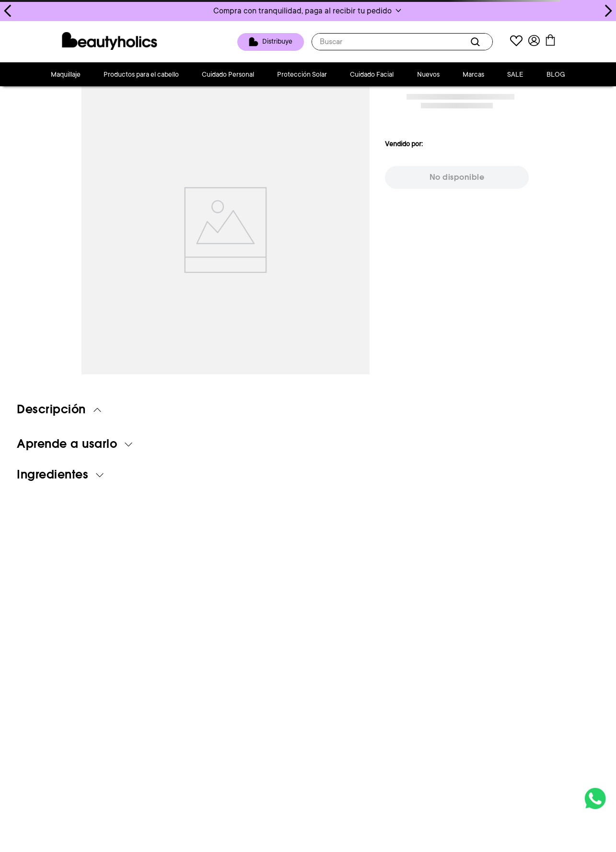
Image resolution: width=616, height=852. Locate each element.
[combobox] (402, 42)
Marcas (473, 74)
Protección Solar (302, 74)
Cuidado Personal (228, 74)
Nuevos (428, 74)
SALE (515, 74)
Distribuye (277, 41)
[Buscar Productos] (477, 42)
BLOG (556, 74)
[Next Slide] (608, 11)
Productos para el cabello (141, 74)
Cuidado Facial (372, 74)
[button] (308, 11)
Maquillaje (66, 74)
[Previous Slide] (8, 11)
